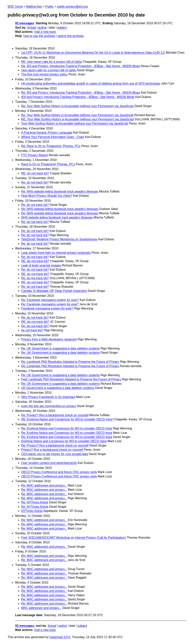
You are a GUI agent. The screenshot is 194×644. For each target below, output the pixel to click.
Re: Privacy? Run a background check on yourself (55, 415)
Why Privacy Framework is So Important (48, 397)
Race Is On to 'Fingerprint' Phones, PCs (48, 164)
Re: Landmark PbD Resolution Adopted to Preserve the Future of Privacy (70, 362)
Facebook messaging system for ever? (47, 308)
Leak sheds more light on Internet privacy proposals (56, 253)
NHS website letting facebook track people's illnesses (57, 217)
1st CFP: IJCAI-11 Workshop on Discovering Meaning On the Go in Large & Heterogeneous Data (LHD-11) (93, 53)
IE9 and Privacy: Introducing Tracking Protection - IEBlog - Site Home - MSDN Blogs (78, 97)
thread (32, 28)
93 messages (25, 23)
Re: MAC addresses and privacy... (44, 485)
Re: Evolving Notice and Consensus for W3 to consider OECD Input (67, 428)
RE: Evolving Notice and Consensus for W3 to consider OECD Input (67, 419)
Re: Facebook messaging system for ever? (50, 300)
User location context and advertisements (49, 463)
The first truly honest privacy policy (44, 74)
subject (62, 28)
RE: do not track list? (35, 173)
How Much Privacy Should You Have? (47, 196)
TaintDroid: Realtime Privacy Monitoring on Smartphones (59, 239)
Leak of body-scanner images (41, 265)
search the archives (71, 36)
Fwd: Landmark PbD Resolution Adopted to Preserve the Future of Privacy (71, 379)
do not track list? (32, 330)
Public (49, 7)
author (42, 28)
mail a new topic (45, 32)
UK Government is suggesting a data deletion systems (58, 388)
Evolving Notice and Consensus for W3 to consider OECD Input (64, 441)
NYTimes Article (32, 511)
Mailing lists (34, 7)
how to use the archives (39, 36)
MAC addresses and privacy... (41, 608)
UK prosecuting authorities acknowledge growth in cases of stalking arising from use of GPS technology (91, 83)
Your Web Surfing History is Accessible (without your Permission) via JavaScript (75, 123)
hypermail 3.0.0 (60, 637)
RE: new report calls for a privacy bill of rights (52, 62)
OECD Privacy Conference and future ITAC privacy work (59, 472)
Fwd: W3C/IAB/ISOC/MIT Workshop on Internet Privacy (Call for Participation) (74, 538)
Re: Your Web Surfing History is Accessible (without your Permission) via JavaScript (77, 106)
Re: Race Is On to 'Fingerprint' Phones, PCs (51, 146)
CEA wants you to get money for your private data (55, 454)
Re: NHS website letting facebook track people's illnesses (60, 192)
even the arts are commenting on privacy (49, 406)
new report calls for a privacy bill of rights (49, 70)
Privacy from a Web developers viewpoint (49, 339)
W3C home (15, 7)
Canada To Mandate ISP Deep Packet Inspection (54, 291)
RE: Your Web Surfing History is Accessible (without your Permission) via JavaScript (78, 119)
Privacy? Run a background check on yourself (52, 450)
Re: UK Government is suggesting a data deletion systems (60, 348)
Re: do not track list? (35, 182)
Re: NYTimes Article (35, 502)
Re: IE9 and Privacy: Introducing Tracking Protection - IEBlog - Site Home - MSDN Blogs (81, 66)
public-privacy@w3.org (72, 7)
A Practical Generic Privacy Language (47, 133)
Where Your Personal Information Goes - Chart (53, 137)
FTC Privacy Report (34, 155)
